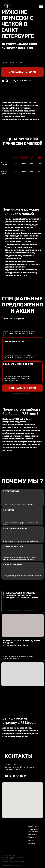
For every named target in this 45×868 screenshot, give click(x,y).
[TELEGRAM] (10, 776)
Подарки (31, 840)
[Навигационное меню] (41, 7)
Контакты (31, 843)
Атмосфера (32, 837)
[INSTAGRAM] (6, 776)
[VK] (25, 776)
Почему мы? (33, 834)
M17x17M (18, 865)
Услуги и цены (33, 827)
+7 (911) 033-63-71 (24, 81)
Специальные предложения (33, 830)
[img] (15, 81)
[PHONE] (18, 776)
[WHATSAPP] (14, 776)
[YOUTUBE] (21, 776)
